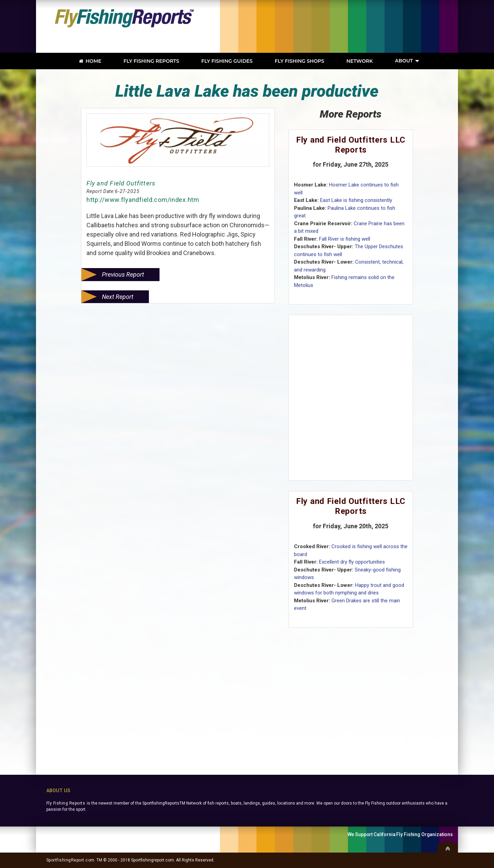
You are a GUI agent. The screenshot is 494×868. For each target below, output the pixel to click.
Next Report (118, 297)
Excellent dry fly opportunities (352, 562)
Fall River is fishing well (345, 239)
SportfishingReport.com (70, 860)
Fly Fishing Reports (66, 803)
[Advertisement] (355, 26)
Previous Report (123, 274)
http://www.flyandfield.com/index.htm (143, 200)
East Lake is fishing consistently (356, 200)
